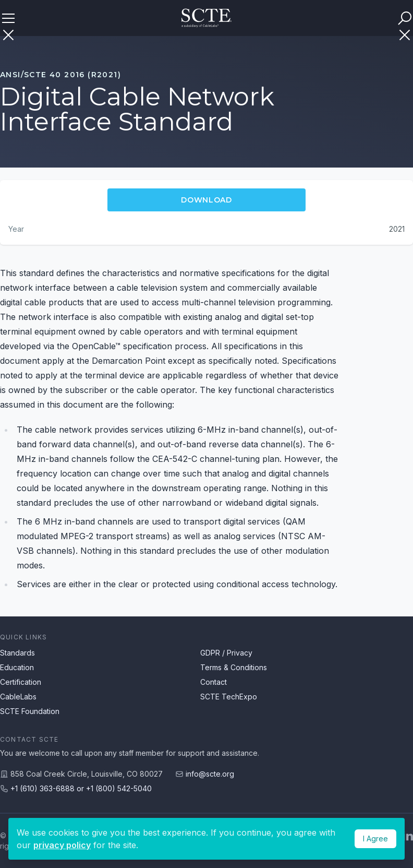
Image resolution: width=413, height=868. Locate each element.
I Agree (375, 839)
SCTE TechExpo (229, 697)
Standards (17, 653)
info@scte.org (210, 774)
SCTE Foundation (30, 711)
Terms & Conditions (234, 667)
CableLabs (18, 697)
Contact (214, 682)
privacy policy (62, 845)
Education (17, 667)
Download (207, 200)
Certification (21, 682)
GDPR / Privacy (226, 653)
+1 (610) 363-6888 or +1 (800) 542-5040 (81, 788)
